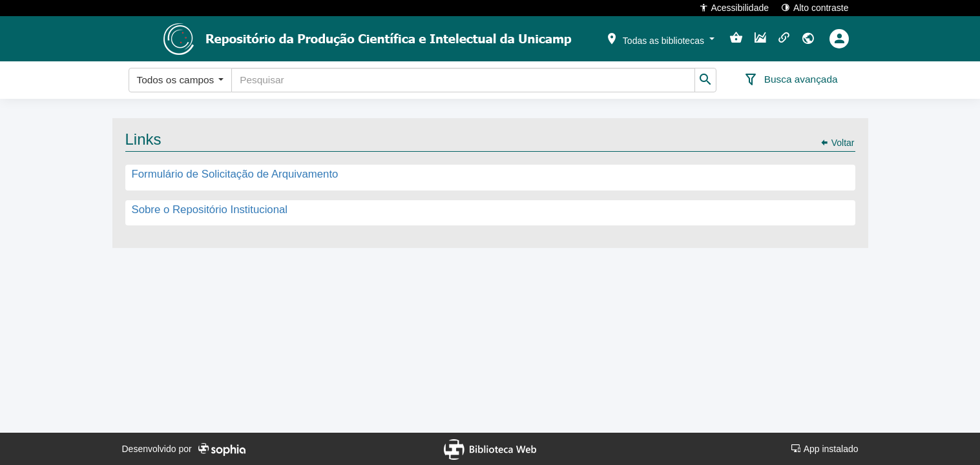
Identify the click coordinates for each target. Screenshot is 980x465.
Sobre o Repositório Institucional (210, 210)
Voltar (837, 143)
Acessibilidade (734, 7)
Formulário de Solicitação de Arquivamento (235, 175)
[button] (660, 38)
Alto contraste (815, 7)
